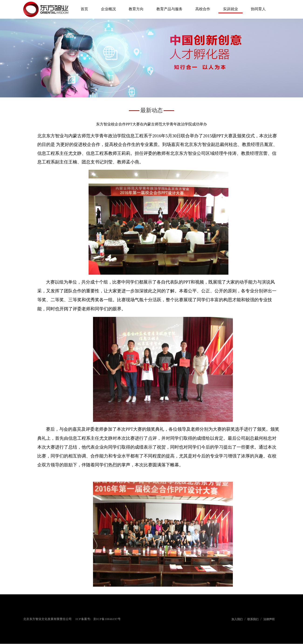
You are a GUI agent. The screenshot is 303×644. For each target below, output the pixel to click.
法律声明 (269, 619)
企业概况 (108, 9)
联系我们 (253, 619)
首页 (84, 9)
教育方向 (136, 9)
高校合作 (203, 9)
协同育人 (258, 9)
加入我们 (237, 619)
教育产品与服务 (169, 9)
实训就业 (231, 9)
